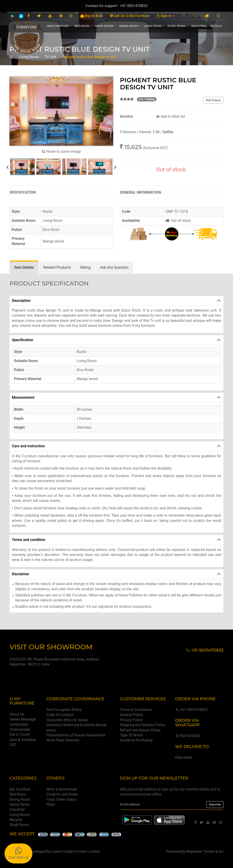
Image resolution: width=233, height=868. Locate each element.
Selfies (168, 132)
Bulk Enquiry (213, 100)
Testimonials (20, 729)
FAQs (51, 804)
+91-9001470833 (191, 710)
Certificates (19, 724)
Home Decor (106, 26)
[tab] (24, 268)
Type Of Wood (131, 735)
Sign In (166, 16)
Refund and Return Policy (140, 730)
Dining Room (130, 26)
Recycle (216, 26)
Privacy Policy (131, 720)
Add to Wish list (171, 116)
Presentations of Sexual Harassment (76, 735)
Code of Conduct (60, 715)
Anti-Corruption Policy (64, 710)
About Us (17, 714)
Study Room (178, 26)
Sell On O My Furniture (129, 16)
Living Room (154, 26)
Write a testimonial (62, 789)
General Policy (131, 715)
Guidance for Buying (136, 740)
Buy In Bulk (91, 16)
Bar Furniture (59, 26)
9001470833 (187, 736)
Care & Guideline (23, 740)
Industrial (199, 26)
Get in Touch (20, 734)
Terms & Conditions (136, 710)
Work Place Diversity (63, 740)
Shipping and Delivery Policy (143, 725)
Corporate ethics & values (67, 720)
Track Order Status (61, 799)
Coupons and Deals (62, 794)
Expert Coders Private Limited (75, 852)
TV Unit (50, 57)
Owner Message (23, 719)
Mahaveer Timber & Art (205, 852)
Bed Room (83, 26)
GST (13, 745)
